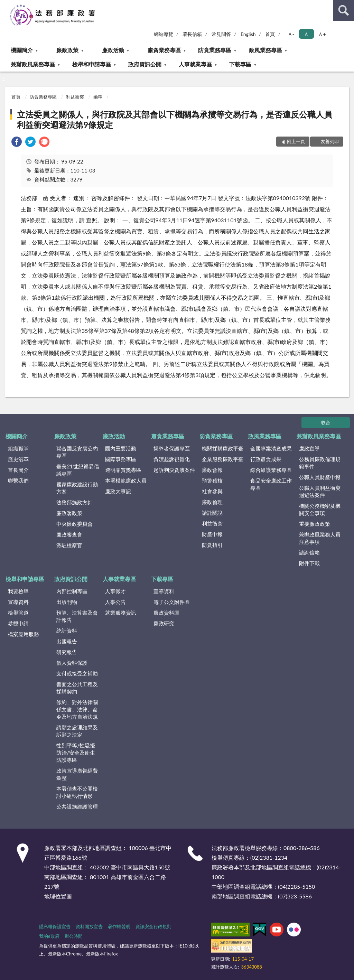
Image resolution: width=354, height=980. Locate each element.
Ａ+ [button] (322, 34)
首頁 (270, 34)
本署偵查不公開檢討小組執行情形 (77, 792)
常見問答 (221, 34)
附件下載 (309, 563)
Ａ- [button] (291, 34)
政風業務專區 (265, 50)
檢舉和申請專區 (92, 64)
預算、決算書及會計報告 (77, 616)
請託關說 (212, 513)
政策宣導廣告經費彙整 (77, 774)
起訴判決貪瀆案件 (174, 470)
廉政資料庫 (166, 613)
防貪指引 (212, 545)
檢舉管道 (18, 613)
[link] (17, 143)
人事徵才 (115, 591)
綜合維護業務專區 (271, 470)
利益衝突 (75, 97)
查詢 (344, 10)
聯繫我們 (18, 480)
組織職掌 (18, 448)
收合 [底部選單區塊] (326, 422)
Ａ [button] (306, 34)
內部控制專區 (72, 591)
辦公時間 (74, 936)
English (248, 34)
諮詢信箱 (309, 552)
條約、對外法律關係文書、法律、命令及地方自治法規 (77, 709)
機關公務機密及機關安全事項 (320, 509)
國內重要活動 (121, 448)
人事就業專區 (195, 64)
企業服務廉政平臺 (223, 459)
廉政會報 (212, 470)
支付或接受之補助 (77, 673)
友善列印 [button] (330, 141)
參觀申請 (18, 623)
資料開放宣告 (89, 926)
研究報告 (67, 652)
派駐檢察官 (69, 545)
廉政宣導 (309, 448)
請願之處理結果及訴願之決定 (77, 731)
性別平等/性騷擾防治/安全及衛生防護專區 (76, 753)
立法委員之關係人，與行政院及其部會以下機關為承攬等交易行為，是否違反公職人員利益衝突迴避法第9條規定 (175, 119)
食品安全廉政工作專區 (271, 484)
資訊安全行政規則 (153, 926)
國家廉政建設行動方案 (77, 488)
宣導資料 (18, 602)
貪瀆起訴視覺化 (172, 459)
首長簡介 (18, 470)
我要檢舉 (18, 591)
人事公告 (115, 602)
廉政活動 (113, 50)
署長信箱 (192, 34)
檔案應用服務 (24, 634)
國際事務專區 (121, 459)
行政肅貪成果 (266, 459)
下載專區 (240, 64)
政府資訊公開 (145, 64)
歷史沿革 (18, 459)
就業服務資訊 (121, 613)
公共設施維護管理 (77, 806)
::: (6, 5)
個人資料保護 (72, 663)
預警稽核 (212, 480)
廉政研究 (164, 623)
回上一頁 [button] (296, 141)
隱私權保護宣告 (55, 926)
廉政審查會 (69, 534)
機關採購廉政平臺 (223, 448)
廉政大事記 (118, 491)
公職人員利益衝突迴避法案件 (320, 491)
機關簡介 (22, 50)
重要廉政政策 (315, 524)
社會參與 (212, 491)
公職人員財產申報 (320, 477)
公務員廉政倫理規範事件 (320, 463)
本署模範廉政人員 (126, 480)
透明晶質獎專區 (123, 470)
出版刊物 (67, 602)
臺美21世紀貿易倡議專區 (77, 470)
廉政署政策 (69, 513)
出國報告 (67, 641)
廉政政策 (67, 50)
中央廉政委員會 (74, 524)
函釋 (98, 97)
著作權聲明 (119, 926)
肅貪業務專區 (164, 50)
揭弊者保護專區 (172, 448)
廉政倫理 (212, 502)
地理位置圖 (58, 896)
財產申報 (212, 534)
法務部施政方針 (74, 502)
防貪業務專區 (215, 50)
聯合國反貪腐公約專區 (77, 452)
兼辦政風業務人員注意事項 (320, 538)
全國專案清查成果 (271, 448)
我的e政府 (49, 936)
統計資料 (67, 631)
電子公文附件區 (172, 602)
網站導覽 (164, 34)
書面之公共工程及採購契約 (77, 688)
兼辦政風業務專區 (33, 64)
